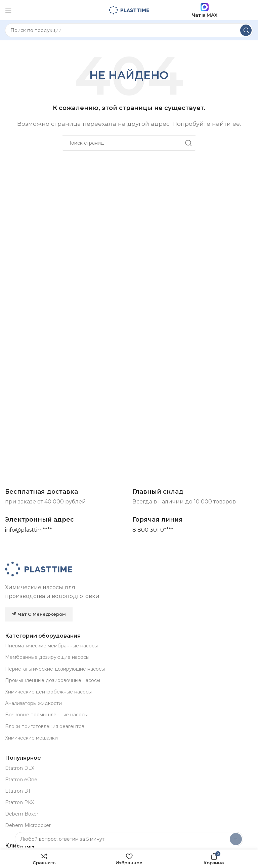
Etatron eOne (21, 780)
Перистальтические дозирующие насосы (55, 669)
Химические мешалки (31, 738)
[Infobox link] (158, 520)
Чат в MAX (205, 10)
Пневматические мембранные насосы (51, 646)
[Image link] (39, 569)
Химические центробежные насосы (48, 692)
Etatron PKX (19, 802)
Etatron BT (18, 791)
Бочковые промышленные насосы (46, 715)
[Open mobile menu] (8, 10)
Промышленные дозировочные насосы (53, 680)
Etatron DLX (20, 768)
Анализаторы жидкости (33, 703)
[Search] (129, 30)
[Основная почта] (29, 530)
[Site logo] (129, 10)
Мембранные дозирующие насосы (47, 657)
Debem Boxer (22, 814)
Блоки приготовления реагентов (45, 726)
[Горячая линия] (153, 530)
